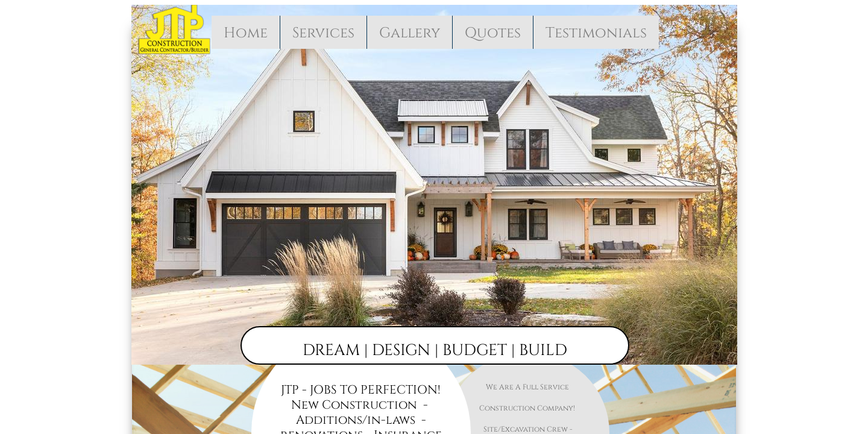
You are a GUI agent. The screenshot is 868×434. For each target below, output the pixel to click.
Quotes (493, 33)
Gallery (410, 33)
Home (246, 33)
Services (323, 33)
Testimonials (596, 33)
